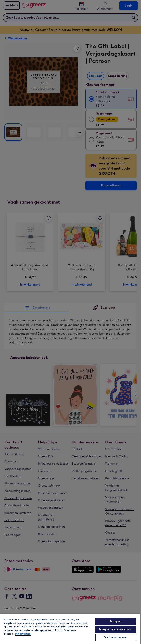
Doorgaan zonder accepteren (116, 629)
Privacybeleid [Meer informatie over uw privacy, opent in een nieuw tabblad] (23, 634)
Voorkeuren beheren (116, 637)
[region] (70, 629)
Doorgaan (116, 621)
